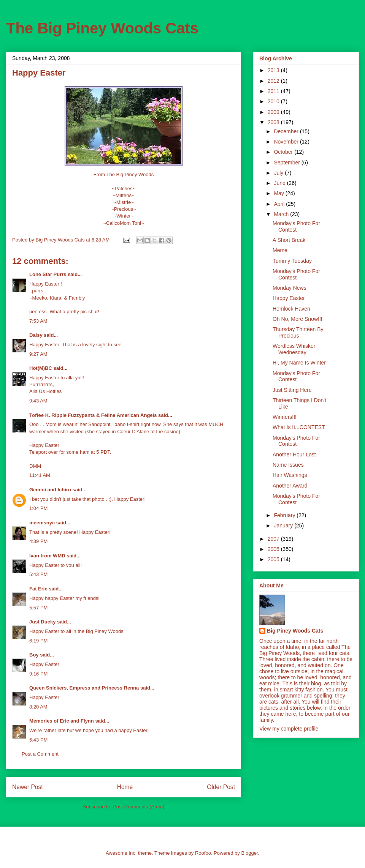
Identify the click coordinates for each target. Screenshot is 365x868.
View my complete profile (289, 729)
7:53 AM (38, 321)
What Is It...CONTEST (299, 427)
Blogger (249, 853)
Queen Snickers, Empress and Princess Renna (84, 688)
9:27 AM (38, 354)
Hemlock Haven (291, 309)
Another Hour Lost (294, 455)
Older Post (221, 787)
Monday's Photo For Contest (296, 226)
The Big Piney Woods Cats (102, 28)
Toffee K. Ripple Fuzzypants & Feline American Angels (93, 415)
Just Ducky (42, 622)
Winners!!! (285, 417)
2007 (274, 539)
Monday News (290, 288)
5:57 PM (38, 608)
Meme (280, 250)
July (279, 173)
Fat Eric (38, 589)
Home (125, 787)
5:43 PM (38, 574)
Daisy (36, 335)
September (287, 163)
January (284, 526)
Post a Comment (40, 754)
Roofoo (203, 853)
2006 (274, 549)
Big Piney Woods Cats (295, 631)
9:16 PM (38, 674)
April (280, 204)
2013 (274, 70)
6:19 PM (38, 641)
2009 (274, 112)
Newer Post (28, 787)
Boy (34, 655)
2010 (274, 101)
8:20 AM (38, 707)
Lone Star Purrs (48, 274)
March (282, 214)
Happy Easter (289, 298)
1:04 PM (38, 508)
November (287, 142)
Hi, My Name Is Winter (299, 363)
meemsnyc (42, 523)
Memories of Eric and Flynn (62, 721)
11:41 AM (40, 475)
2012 (274, 81)
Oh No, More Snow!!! (298, 319)
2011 (274, 91)
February (285, 515)
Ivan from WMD (47, 556)
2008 (274, 122)
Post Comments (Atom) (139, 807)
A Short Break (289, 240)
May (279, 193)
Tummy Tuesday (292, 261)
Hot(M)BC (41, 368)
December (287, 131)
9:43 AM (38, 401)
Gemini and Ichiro (50, 490)
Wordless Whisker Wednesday (294, 349)
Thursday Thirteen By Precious (298, 332)
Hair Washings (290, 475)
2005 (274, 559)
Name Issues (288, 465)
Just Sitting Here (292, 390)
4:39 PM (38, 541)
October (284, 152)
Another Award (290, 486)
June (280, 183)
